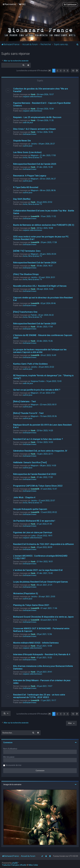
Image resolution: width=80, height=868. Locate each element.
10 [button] (73, 71)
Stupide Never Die (22, 141)
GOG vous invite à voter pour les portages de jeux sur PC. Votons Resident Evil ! (41, 238)
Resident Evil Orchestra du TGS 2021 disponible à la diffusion (43, 544)
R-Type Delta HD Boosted (26, 187)
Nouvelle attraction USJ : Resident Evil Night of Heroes (40, 286)
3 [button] (61, 71)
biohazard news (30, 134)
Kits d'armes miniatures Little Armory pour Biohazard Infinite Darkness (43, 667)
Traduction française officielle (14, 865)
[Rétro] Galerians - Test (25, 401)
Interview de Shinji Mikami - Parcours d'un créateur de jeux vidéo (42, 682)
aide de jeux (28, 122)
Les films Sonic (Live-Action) (27, 152)
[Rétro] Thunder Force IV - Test (28, 413)
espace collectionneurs (33, 97)
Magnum (35, 155)
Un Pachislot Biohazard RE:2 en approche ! (34, 521)
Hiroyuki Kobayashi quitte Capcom (30, 509)
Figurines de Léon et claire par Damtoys (33, 532)
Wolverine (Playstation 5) (26, 593)
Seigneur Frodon (38, 381)
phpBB (15, 863)
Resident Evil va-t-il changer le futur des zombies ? (38, 439)
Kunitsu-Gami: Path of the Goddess (30, 364)
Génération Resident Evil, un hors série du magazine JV (40, 451)
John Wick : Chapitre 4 (24, 497)
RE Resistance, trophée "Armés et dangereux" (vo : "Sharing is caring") (43, 377)
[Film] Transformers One (25, 312)
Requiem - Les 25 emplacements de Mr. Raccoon (37, 117)
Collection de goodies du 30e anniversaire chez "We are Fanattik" (41, 90)
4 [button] (64, 71)
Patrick (34, 315)
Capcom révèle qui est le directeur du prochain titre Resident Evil (43, 299)
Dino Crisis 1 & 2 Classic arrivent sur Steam (35, 129)
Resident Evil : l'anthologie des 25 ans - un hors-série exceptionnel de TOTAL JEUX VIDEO (39, 696)
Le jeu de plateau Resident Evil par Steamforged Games (41, 582)
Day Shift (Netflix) (22, 199)
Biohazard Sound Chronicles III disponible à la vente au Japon (43, 617)
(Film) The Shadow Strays (26, 274)
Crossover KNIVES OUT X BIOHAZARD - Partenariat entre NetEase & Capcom (41, 630)
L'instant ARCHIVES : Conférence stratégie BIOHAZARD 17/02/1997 (40, 557)
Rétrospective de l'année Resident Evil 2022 (35, 474)
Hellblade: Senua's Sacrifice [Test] (30, 462)
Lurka (33, 536)
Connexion (8, 743)
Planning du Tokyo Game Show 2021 (31, 605)
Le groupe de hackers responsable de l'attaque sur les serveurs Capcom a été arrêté (40, 351)
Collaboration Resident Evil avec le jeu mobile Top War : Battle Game (44, 212)
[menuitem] (22, 4)
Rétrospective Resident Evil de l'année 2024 (35, 263)
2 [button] (57, 71)
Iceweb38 (35, 216)
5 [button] (68, 71)
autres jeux (28, 146)
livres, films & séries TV (33, 157)
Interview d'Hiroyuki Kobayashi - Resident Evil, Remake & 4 (42, 654)
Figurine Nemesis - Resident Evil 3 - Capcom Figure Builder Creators (42, 104)
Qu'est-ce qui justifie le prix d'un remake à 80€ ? (37, 390)
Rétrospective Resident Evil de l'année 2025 (35, 164)
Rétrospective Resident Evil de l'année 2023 (35, 324)
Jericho (34, 144)
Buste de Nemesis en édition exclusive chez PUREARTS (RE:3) (44, 225)
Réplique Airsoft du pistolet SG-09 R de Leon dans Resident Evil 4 (42, 426)
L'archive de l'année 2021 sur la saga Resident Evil (38, 570)
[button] (50, 71)
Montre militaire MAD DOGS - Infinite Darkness (36, 643)
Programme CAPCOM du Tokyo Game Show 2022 (38, 486)
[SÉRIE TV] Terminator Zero (27, 251)
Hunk (33, 94)
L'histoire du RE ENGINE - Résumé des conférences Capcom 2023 (43, 336)
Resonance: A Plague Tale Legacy (30, 176)
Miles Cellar (33, 865)
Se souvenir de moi (13, 765)
